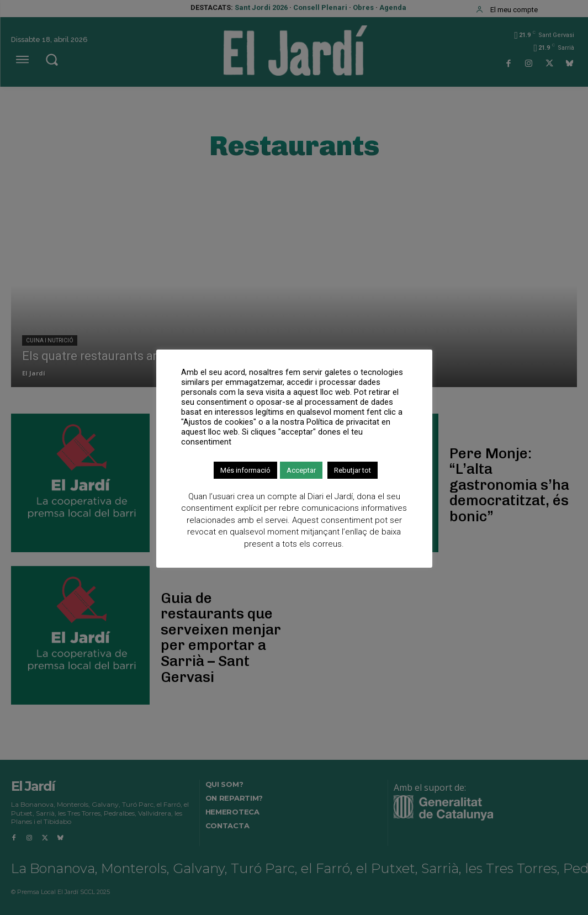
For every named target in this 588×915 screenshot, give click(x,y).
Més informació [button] (245, 470)
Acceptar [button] (301, 470)
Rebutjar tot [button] (353, 470)
